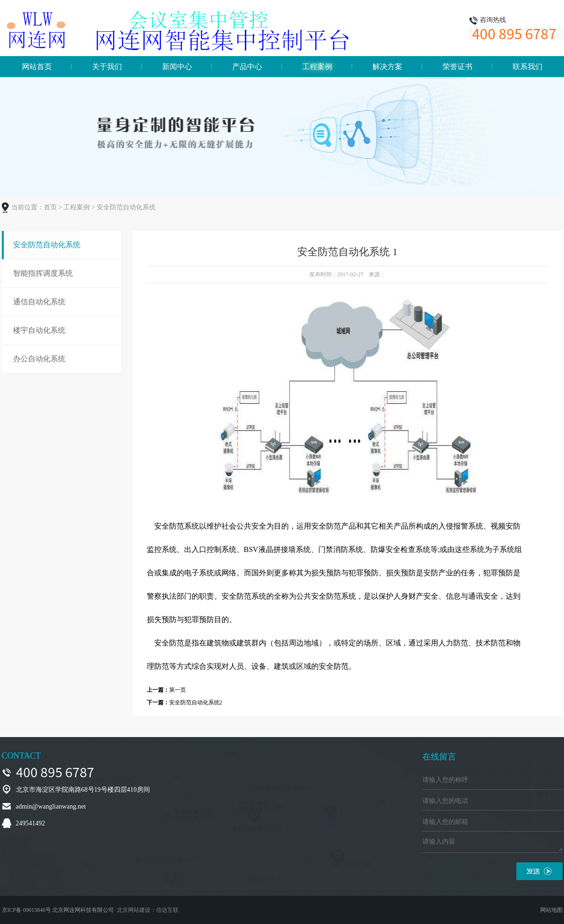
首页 (50, 207)
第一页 (178, 690)
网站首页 (37, 67)
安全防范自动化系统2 (196, 702)
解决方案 (387, 67)
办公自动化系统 (39, 359)
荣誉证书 (457, 67)
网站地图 (551, 910)
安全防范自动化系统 (47, 245)
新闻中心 (177, 67)
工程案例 (317, 67)
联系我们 (528, 67)
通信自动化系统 (39, 302)
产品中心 (247, 67)
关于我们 (107, 67)
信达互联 (167, 910)
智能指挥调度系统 (43, 273)
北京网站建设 (134, 910)
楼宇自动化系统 (39, 330)
